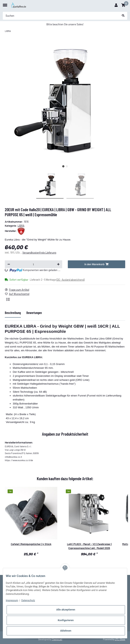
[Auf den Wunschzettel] (19, 294)
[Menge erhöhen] (58, 264)
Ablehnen (66, 631)
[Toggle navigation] (5, 3)
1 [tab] (63, 166)
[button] (116, 5)
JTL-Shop (120, 639)
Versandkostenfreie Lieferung (39, 253)
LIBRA (21, 226)
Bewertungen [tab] (34, 313)
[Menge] (33, 264)
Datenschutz (28, 600)
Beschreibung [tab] (13, 313)
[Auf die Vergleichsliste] (8, 299)
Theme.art (57, 639)
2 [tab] (67, 166)
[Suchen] (61, 16)
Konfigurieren (66, 620)
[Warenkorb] (123, 5)
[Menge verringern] (9, 264)
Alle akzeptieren (66, 610)
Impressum (12, 600)
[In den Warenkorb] (96, 264)
